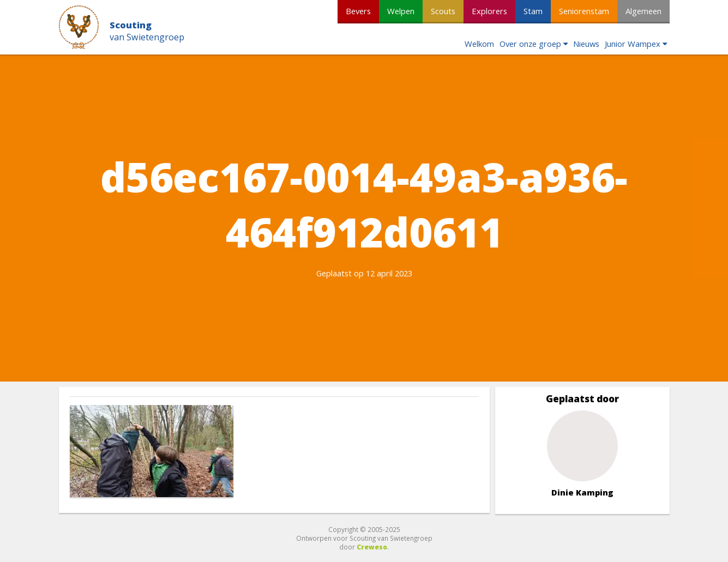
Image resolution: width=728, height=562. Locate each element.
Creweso (372, 547)
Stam (533, 11)
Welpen (401, 11)
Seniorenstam (584, 11)
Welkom (479, 44)
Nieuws (586, 44)
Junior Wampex (633, 44)
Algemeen (643, 11)
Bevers (358, 11)
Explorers (489, 11)
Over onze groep (530, 44)
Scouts (443, 11)
